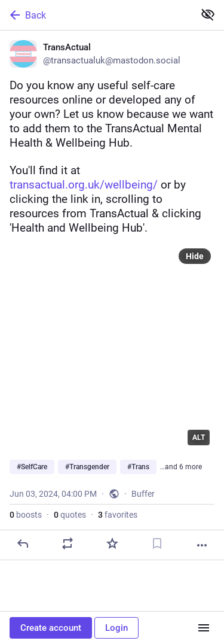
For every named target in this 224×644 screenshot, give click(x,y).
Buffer (143, 494)
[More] (202, 545)
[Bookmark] (157, 543)
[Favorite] (112, 543)
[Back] (96, 15)
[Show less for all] (208, 14)
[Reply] (23, 543)
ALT (199, 438)
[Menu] (204, 628)
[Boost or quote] (67, 543)
